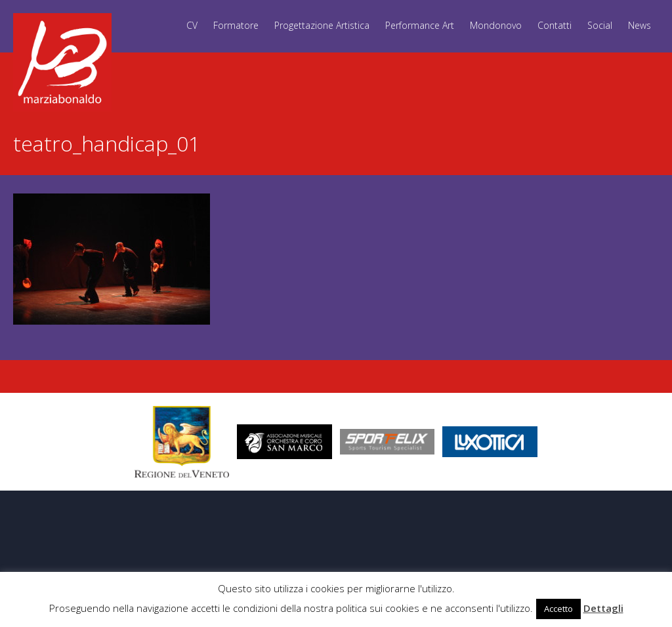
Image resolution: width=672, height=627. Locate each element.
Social (600, 25)
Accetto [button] (558, 609)
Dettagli (603, 608)
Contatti (555, 25)
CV (192, 25)
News (640, 25)
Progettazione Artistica (322, 25)
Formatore (236, 25)
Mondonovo (496, 25)
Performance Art (420, 25)
